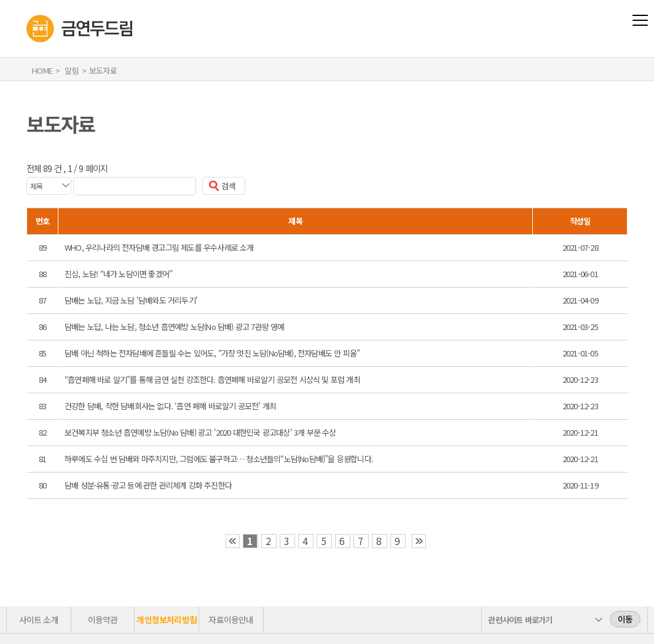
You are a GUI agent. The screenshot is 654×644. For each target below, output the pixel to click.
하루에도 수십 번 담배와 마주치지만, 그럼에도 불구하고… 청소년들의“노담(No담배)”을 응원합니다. (219, 459)
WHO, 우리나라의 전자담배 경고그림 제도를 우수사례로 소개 (159, 247)
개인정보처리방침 (167, 619)
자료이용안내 (231, 619)
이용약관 (103, 619)
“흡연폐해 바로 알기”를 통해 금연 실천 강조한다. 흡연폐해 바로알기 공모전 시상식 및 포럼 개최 (212, 379)
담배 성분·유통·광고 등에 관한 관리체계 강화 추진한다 (148, 485)
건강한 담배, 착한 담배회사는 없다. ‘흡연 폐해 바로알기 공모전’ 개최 (170, 406)
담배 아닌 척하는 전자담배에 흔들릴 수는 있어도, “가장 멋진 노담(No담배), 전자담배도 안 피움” (212, 353)
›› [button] (419, 541)
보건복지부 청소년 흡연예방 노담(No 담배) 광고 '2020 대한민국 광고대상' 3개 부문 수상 (200, 432)
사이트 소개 (39, 619)
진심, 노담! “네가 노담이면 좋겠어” (118, 274)
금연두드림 (27, 6)
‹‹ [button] (233, 541)
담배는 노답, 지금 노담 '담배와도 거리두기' (131, 300)
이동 (625, 619)
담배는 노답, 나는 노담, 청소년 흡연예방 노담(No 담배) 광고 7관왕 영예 (175, 327)
